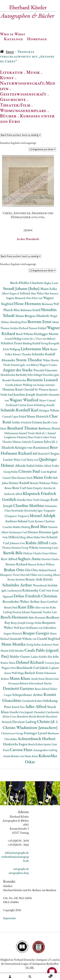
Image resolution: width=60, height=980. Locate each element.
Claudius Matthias (29, 505)
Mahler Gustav (20, 656)
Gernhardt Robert (33, 701)
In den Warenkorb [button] (28, 239)
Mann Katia (32, 756)
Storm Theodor (30, 360)
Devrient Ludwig (25, 722)
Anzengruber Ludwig (45, 750)
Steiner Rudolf (19, 483)
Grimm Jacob (42, 422)
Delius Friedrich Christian (35, 596)
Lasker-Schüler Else (42, 657)
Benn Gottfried (49, 602)
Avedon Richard (19, 328)
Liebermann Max (35, 349)
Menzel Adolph (42, 515)
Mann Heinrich (38, 416)
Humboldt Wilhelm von (23, 639)
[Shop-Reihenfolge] (21, 135)
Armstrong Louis (48, 548)
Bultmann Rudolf (31, 310)
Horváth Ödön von (31, 575)
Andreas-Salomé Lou (20, 521)
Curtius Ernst (26, 405)
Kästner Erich (25, 478)
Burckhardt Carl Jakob (33, 668)
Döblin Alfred (43, 466)
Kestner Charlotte (45, 521)
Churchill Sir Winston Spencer (40, 389)
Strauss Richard (17, 564)
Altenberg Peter (19, 322)
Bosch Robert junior (40, 744)
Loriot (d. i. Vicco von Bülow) (39, 339)
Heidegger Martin (46, 334)
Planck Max (12, 310)
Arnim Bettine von (14, 756)
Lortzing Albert (51, 575)
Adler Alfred (36, 706)
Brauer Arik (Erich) (39, 579)
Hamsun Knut (13, 389)
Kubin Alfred (37, 543)
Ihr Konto (10, 977)
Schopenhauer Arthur (28, 695)
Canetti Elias (10, 478)
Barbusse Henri (49, 428)
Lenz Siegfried (49, 472)
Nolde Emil (7, 395)
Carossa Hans (22, 750)
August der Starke (18, 370)
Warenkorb (46, 975)
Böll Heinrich (40, 454)
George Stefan (34, 623)
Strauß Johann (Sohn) (22, 288)
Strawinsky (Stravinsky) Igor (27, 510)
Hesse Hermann (28, 303)
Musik (33, 72)
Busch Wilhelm (25, 334)
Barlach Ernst (34, 673)
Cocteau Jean (52, 663)
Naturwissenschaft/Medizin (28, 86)
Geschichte (13, 99)
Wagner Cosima (48, 365)
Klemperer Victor (10, 575)
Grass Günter (49, 553)
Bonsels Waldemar (40, 483)
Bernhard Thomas (23, 428)
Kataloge (14, 39)
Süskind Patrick (47, 570)
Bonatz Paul (11, 607)
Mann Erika (49, 289)
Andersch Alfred (13, 494)
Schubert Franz (12, 343)
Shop (10, 52)
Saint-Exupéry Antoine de (41, 488)
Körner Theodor (22, 354)
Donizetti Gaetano (19, 688)
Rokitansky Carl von (37, 590)
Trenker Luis (50, 612)
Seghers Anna (30, 559)
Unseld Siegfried (48, 639)
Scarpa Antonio (46, 385)
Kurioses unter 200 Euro (27, 118)
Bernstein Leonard (42, 380)
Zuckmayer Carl (18, 532)
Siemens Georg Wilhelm (25, 548)
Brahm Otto (14, 570)
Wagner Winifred (24, 400)
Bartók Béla (13, 553)
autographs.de (21, 869)
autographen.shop (19, 873)
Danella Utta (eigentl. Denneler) (28, 712)
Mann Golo (43, 477)
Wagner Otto (9, 668)
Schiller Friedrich (22, 422)
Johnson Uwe (18, 543)
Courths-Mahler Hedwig (17, 527)
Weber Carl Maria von (26, 460)
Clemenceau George (12, 733)
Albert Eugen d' (11, 293)
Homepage (37, 39)
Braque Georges (36, 633)
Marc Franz (34, 437)
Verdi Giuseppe (42, 500)
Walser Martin (51, 360)
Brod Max (40, 526)
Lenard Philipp (14, 339)
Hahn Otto (40, 537)
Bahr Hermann (38, 617)
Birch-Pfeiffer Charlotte (27, 283)
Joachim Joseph (25, 394)
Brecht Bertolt (37, 716)
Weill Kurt (20, 628)
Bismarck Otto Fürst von (29, 298)
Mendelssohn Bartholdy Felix (17, 375)
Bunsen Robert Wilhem (41, 564)
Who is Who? (13, 34)
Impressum (9, 918)
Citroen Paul (30, 471)
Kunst (7, 78)
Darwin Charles (50, 559)
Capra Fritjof (19, 416)
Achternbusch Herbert (36, 738)
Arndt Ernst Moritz (42, 679)
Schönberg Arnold (44, 405)
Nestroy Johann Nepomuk (28, 612)
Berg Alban (27, 537)
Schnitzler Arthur (18, 585)
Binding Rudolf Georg (36, 343)
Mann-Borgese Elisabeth (33, 316)
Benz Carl (20, 488)
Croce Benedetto (20, 716)
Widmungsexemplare (23, 110)
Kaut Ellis (27, 607)
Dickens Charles (33, 553)
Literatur (11, 72)
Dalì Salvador (17, 651)
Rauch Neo (18, 707)
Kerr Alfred (9, 559)
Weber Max (43, 293)
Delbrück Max (28, 293)
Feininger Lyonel (36, 733)
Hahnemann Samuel (16, 433)
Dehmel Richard (30, 662)
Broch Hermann (15, 617)
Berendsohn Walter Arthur (21, 601)
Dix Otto (32, 570)
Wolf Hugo (18, 673)
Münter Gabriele (22, 442)
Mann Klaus (20, 678)
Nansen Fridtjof (38, 328)
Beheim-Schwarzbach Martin (36, 683)
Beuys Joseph (18, 623)
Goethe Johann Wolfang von (21, 385)
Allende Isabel (25, 466)
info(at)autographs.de (17, 853)
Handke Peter (25, 500)
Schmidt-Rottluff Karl (20, 410)
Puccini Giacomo (45, 370)
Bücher (8, 116)
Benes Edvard (42, 689)
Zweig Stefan (34, 644)
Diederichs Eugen (16, 744)
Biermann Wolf (50, 304)
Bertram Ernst (40, 321)
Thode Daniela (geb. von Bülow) (21, 365)
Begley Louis (51, 283)
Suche (30, 977)
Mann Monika (14, 644)
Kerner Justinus (17, 579)
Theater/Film (15, 105)
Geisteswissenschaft (23, 94)
